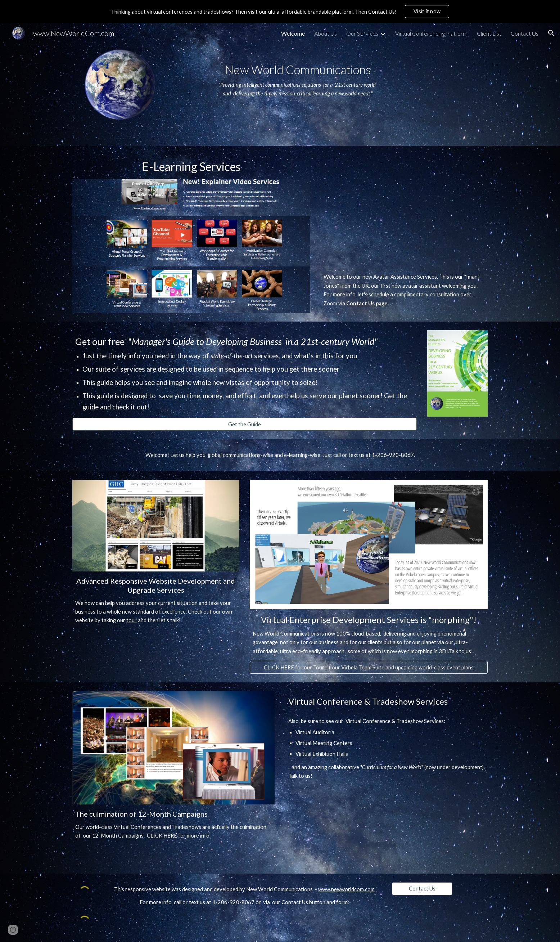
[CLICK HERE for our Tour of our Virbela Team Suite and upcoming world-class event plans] (369, 667)
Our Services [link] (362, 33)
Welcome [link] (293, 33)
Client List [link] (489, 33)
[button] (551, 33)
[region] (280, 12)
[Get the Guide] (245, 424)
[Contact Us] (422, 888)
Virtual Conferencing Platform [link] (431, 33)
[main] (298, 76)
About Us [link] (326, 33)
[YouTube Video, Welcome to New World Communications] (404, 211)
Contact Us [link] (525, 33)
